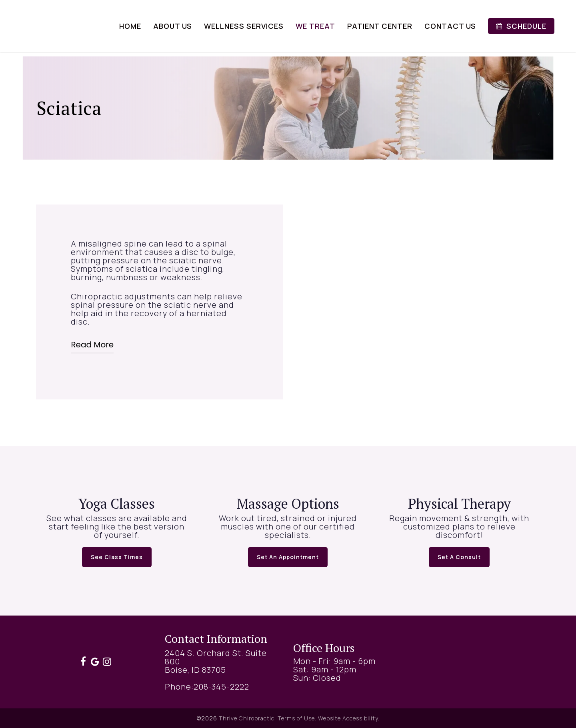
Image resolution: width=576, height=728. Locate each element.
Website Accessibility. (349, 718)
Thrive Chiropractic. (247, 718)
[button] (117, 557)
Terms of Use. (297, 718)
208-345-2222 (221, 687)
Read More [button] (92, 345)
